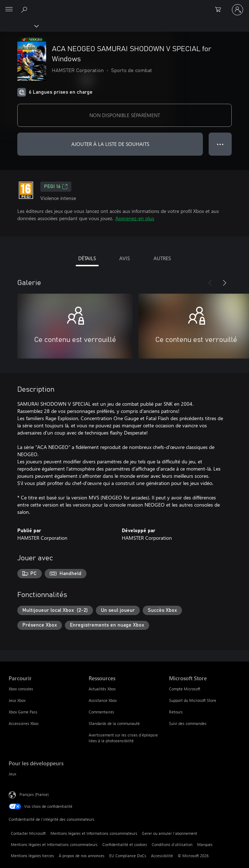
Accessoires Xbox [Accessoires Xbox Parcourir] (24, 723)
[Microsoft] (124, 5)
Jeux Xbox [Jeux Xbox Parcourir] (17, 700)
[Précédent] (210, 283)
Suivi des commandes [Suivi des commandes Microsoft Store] (188, 723)
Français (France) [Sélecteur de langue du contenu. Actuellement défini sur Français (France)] (34, 794)
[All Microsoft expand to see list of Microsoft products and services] (9, 10)
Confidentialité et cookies (125, 844)
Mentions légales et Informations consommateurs (94, 833)
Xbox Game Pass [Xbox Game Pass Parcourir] (23, 712)
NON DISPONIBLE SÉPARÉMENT (125, 115)
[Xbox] (19, 26)
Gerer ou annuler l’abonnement (170, 833)
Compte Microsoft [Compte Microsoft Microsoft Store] (185, 689)
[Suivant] (224, 283)
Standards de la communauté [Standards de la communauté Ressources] (114, 723)
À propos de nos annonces (82, 856)
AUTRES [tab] (162, 258)
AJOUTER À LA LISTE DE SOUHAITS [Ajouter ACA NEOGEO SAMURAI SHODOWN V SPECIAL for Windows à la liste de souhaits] (110, 144)
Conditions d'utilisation (172, 844)
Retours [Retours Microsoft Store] (176, 712)
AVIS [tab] (124, 258)
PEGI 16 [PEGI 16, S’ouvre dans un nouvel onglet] (56, 187)
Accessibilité (162, 856)
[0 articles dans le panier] (220, 10)
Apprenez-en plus (135, 218)
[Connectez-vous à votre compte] (237, 10)
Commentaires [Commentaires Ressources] (101, 712)
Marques (205, 844)
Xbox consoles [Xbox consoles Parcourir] (21, 689)
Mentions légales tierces (32, 856)
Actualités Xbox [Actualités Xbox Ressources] (102, 689)
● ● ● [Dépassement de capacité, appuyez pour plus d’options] (220, 144)
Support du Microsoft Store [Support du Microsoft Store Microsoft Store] (193, 700)
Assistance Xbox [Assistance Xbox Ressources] (103, 700)
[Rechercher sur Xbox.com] (25, 9)
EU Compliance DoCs (128, 856)
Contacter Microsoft (28, 833)
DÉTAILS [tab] (87, 258)
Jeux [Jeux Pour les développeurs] (12, 774)
